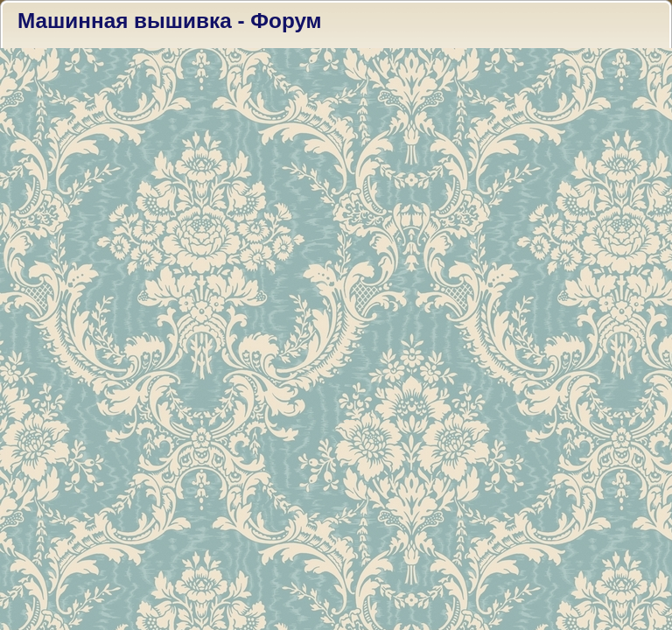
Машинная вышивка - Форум (170, 21)
